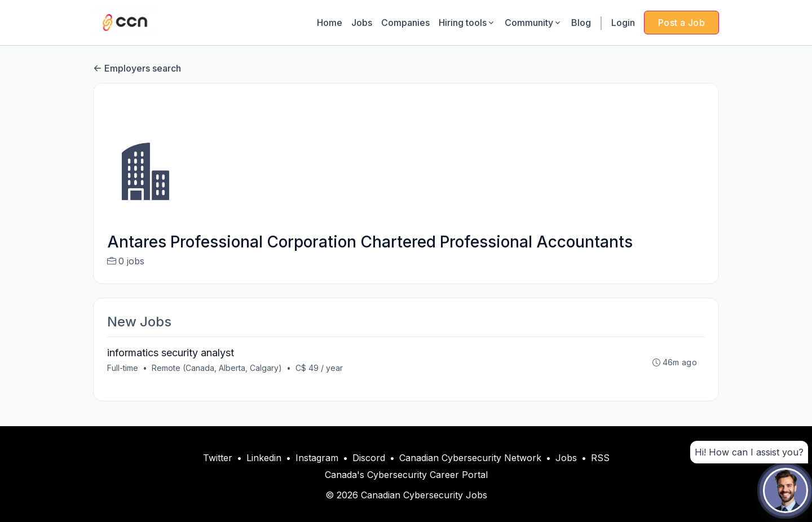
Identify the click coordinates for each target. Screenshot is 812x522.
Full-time (123, 368)
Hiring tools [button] (467, 23)
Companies (405, 23)
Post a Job (681, 23)
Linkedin (264, 458)
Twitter (218, 458)
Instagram (317, 458)
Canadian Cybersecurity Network (470, 458)
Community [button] (533, 23)
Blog (581, 23)
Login (623, 23)
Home (330, 23)
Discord (369, 458)
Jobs (362, 23)
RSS (600, 458)
